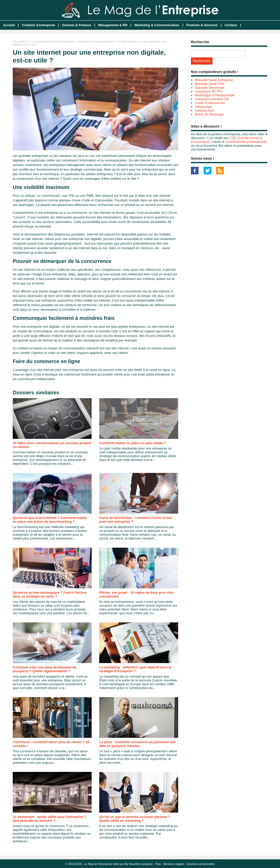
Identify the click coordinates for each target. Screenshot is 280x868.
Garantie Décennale (210, 88)
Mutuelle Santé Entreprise (214, 80)
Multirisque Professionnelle (215, 95)
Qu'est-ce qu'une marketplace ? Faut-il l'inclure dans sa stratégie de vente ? (50, 594)
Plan (158, 864)
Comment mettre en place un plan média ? (133, 443)
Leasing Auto (205, 110)
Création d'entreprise (38, 25)
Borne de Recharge (209, 114)
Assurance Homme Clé (212, 99)
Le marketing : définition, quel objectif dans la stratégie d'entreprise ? (135, 669)
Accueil (9, 25)
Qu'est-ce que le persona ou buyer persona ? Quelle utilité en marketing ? (135, 819)
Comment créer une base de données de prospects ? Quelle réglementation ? (45, 669)
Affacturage (203, 107)
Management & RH (113, 25)
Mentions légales (174, 864)
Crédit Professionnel (210, 103)
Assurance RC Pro (209, 91)
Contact (231, 25)
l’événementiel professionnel (246, 142)
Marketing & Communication (157, 25)
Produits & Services (202, 25)
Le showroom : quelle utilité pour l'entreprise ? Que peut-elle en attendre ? (50, 819)
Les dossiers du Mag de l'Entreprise (53, 41)
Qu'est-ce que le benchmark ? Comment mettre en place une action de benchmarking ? (50, 520)
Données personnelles (201, 864)
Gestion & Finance (77, 25)
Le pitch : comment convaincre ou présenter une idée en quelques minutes (138, 744)
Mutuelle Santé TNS (210, 84)
